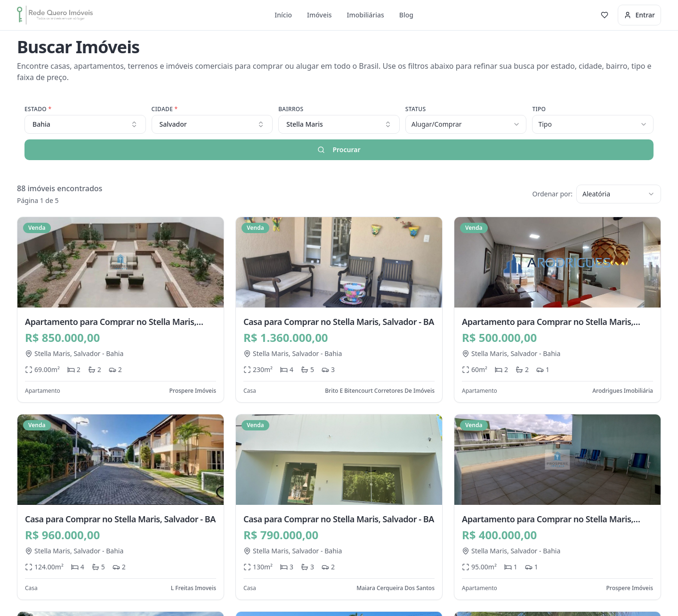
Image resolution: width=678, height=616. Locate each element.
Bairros (291, 109)
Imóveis (319, 15)
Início (283, 15)
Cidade (165, 109)
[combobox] (339, 124)
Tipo (539, 109)
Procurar (339, 150)
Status (416, 109)
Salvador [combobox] (212, 124)
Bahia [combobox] (85, 124)
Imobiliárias (366, 15)
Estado (38, 109)
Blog (406, 15)
